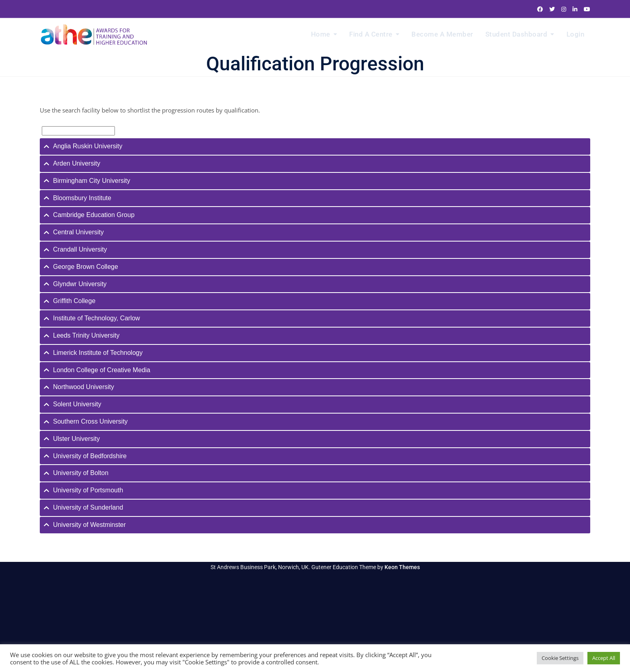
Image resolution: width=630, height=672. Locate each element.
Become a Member (442, 34)
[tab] (315, 146)
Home (321, 34)
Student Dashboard (516, 34)
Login (576, 34)
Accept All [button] (604, 658)
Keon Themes (402, 567)
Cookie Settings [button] (560, 658)
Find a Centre (371, 34)
